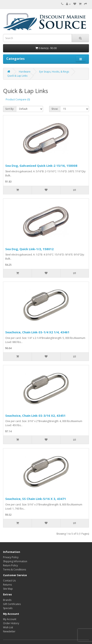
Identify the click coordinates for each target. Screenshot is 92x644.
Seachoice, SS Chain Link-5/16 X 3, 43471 (36, 499)
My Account (10, 619)
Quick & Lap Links (17, 76)
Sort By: (10, 109)
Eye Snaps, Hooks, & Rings (54, 72)
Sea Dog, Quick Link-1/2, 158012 (29, 249)
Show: (55, 109)
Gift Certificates (12, 604)
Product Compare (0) (18, 99)
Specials (8, 608)
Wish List (8, 627)
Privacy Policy (11, 557)
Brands (7, 600)
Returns (7, 585)
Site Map (8, 589)
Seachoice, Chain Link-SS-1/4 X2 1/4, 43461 (37, 332)
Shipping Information (15, 561)
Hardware (25, 72)
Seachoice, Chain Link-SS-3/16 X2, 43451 (35, 416)
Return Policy (10, 565)
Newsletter (9, 631)
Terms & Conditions (15, 570)
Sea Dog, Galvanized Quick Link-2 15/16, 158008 (41, 166)
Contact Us (9, 581)
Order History (11, 623)
